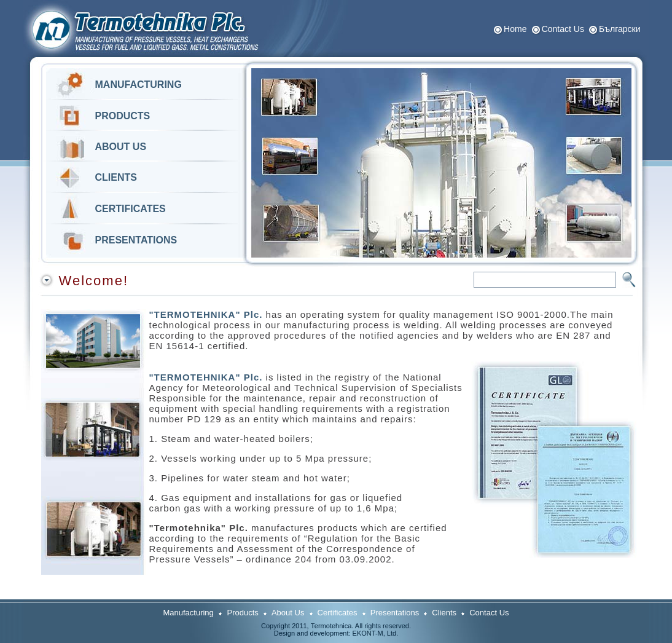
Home (515, 29)
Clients (444, 613)
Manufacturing (189, 613)
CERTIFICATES (131, 209)
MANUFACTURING (139, 85)
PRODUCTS (123, 116)
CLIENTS (116, 177)
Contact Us (563, 29)
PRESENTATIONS (136, 240)
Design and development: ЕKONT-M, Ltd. (336, 633)
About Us (288, 613)
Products (243, 613)
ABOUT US (121, 147)
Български (619, 29)
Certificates (338, 613)
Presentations (395, 613)
